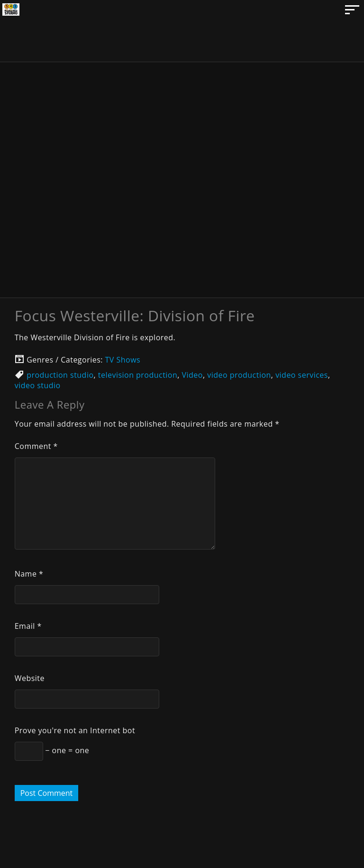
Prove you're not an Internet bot (75, 730)
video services (302, 375)
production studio (60, 375)
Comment (36, 446)
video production (239, 375)
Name (29, 574)
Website (30, 678)
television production (138, 375)
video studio (38, 385)
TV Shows (123, 360)
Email (28, 626)
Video (192, 375)
